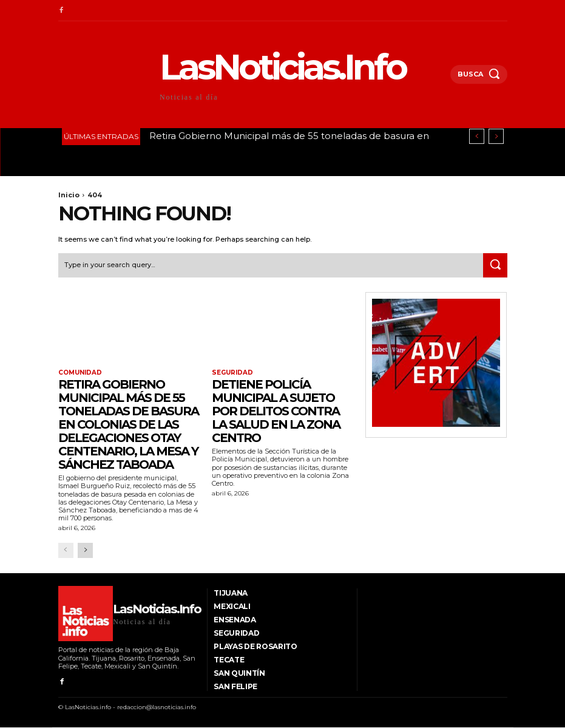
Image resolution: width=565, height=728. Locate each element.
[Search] (495, 265)
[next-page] (85, 550)
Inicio (69, 195)
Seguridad (232, 373)
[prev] (477, 136)
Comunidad (80, 373)
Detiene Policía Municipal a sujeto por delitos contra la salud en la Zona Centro (276, 411)
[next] (496, 136)
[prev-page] (66, 550)
